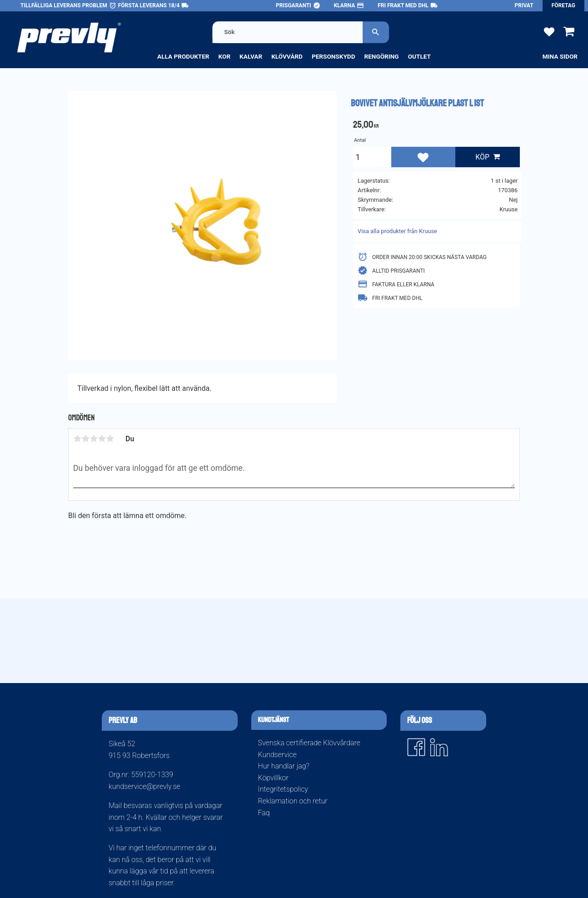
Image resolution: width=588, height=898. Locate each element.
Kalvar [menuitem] (251, 56)
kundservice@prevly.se (145, 786)
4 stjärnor (102, 439)
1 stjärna (77, 439)
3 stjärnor (94, 439)
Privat (524, 5)
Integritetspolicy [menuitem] (283, 789)
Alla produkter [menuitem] (183, 56)
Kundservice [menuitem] (277, 755)
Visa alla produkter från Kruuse (397, 231)
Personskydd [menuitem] (334, 56)
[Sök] (376, 32)
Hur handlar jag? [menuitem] (284, 766)
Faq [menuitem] (264, 813)
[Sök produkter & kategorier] (288, 32)
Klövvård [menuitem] (287, 56)
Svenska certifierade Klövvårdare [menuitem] (309, 743)
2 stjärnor (85, 439)
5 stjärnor (110, 439)
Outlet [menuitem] (419, 56)
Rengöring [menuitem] (381, 56)
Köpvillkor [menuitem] (273, 778)
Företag (563, 5)
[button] (549, 31)
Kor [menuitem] (225, 56)
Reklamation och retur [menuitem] (293, 801)
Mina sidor (560, 56)
